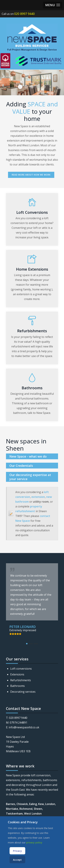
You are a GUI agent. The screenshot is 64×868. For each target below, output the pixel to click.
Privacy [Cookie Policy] (17, 851)
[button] (53, 5)
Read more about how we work (31, 175)
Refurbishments (21, 680)
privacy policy (34, 842)
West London (33, 814)
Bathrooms (17, 686)
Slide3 (26, 87)
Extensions (17, 674)
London (50, 804)
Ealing (33, 804)
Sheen (38, 809)
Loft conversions (21, 669)
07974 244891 (19, 723)
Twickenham (14, 814)
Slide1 (32, 87)
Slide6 (44, 87)
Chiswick (22, 804)
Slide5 (38, 87)
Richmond (26, 809)
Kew (41, 804)
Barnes (11, 804)
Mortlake (12, 809)
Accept (17, 860)
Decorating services (23, 692)
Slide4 (20, 87)
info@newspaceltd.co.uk (24, 727)
